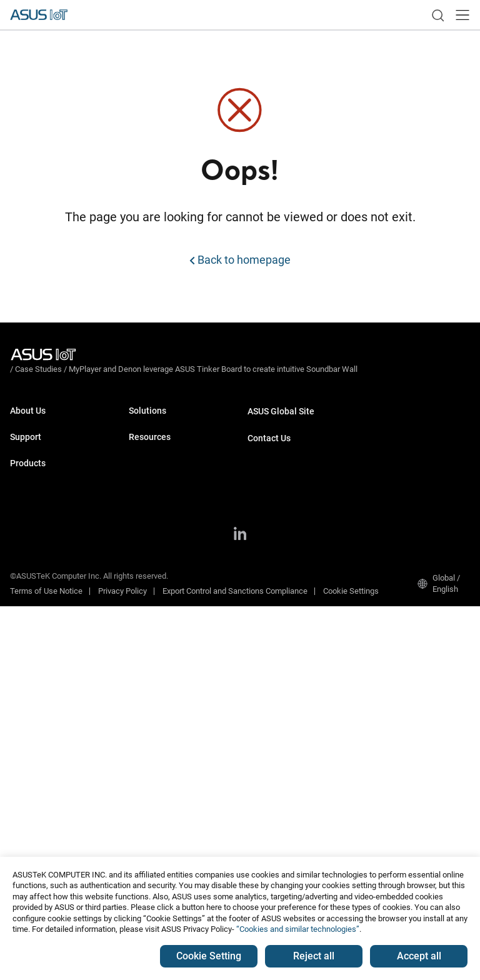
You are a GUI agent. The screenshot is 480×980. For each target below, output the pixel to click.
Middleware (149, 628)
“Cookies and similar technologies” (298, 929)
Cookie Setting (209, 956)
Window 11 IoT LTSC (165, 677)
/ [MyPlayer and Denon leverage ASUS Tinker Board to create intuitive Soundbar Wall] (281, 354)
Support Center (36, 484)
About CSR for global (46, 437)
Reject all (314, 956)
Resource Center (158, 780)
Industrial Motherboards (52, 550)
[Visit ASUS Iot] (46, 354)
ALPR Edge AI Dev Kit (166, 530)
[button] (462, 15)
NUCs (20, 637)
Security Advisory (40, 503)
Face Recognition (159, 579)
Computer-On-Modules (50, 588)
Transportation (155, 437)
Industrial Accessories (50, 712)
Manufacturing (155, 418)
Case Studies (152, 799)
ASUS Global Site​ (281, 397)
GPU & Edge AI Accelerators (59, 693)
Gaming (142, 512)
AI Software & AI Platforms (57, 655)
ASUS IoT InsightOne (166, 733)
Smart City (147, 455)
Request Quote (274, 445)
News (139, 818)
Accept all (419, 956)
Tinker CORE (151, 695)
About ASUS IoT (38, 418)
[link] (437, 15)
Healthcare (148, 474)
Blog (137, 837)
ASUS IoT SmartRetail (167, 714)
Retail (139, 493)
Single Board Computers (52, 569)
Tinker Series (33, 674)
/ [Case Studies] (107, 354)
